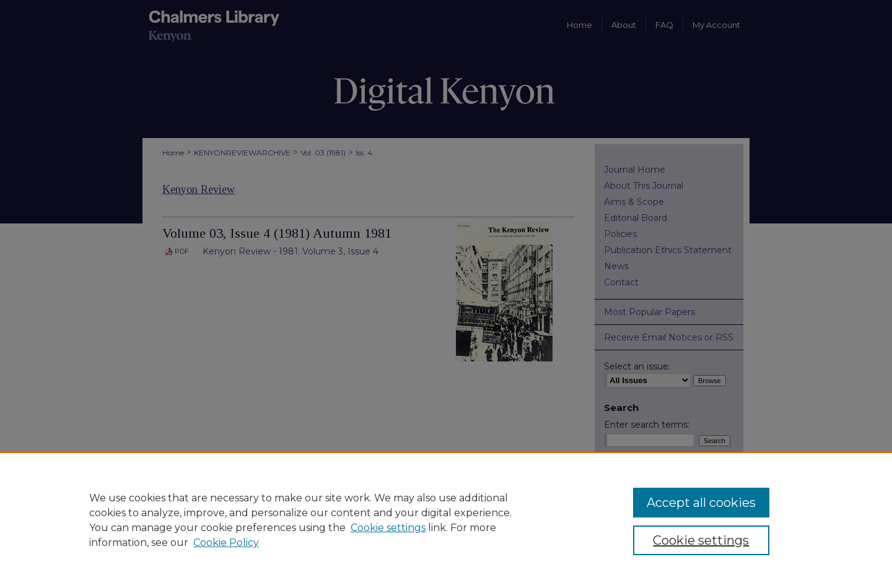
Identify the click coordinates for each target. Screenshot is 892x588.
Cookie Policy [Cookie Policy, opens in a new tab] (226, 543)
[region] (446, 520)
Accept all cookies (701, 503)
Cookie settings (388, 528)
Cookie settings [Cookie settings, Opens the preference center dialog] (701, 540)
